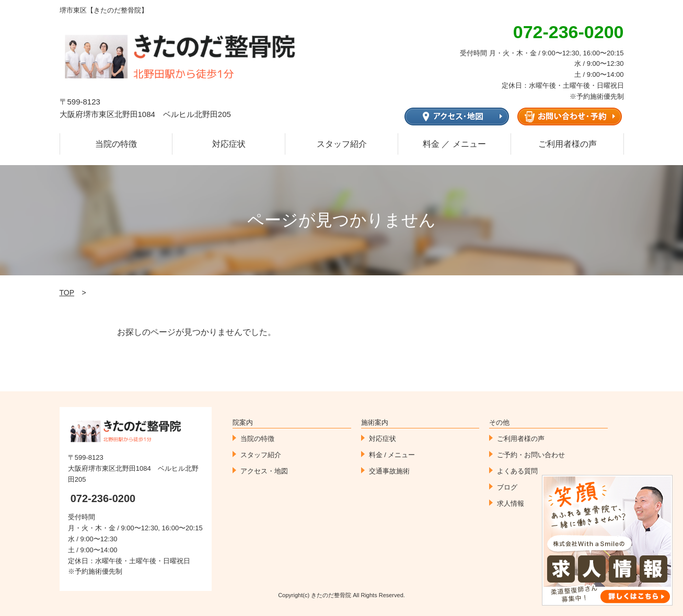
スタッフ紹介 (342, 144)
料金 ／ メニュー (454, 144)
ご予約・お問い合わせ (531, 455)
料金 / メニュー (392, 455)
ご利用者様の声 (568, 144)
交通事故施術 (389, 471)
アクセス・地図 (264, 471)
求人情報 (511, 503)
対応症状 (229, 144)
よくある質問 (517, 471)
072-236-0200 (103, 498)
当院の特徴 (116, 144)
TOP (67, 293)
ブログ (507, 487)
